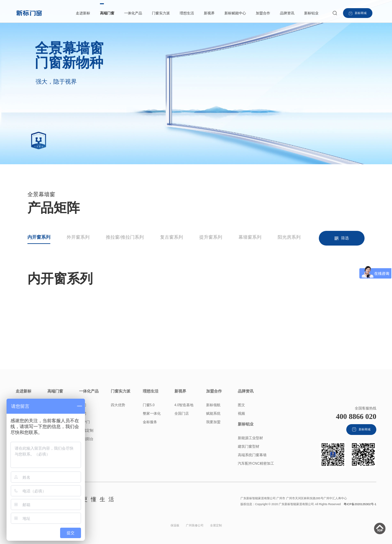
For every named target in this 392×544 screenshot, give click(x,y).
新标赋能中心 (235, 13)
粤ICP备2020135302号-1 (360, 504)
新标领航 (213, 405)
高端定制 (86, 430)
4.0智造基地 (184, 405)
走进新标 (83, 13)
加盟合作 (263, 13)
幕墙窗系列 (250, 237)
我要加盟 (213, 422)
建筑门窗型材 (249, 446)
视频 (241, 413)
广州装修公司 (195, 525)
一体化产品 (133, 13)
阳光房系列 (289, 237)
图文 (241, 405)
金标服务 (150, 422)
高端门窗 (107, 13)
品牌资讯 (287, 13)
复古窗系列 (171, 237)
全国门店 (182, 413)
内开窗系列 (39, 237)
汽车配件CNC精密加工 (256, 463)
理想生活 (187, 13)
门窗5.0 (149, 405)
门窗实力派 (161, 13)
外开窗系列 (78, 237)
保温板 (175, 525)
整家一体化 (152, 413)
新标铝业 (311, 13)
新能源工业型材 (250, 438)
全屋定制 (216, 525)
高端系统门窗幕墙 (252, 455)
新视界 (209, 13)
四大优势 (118, 405)
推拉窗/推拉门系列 (125, 237)
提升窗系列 (211, 237)
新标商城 (357, 13)
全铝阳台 (86, 439)
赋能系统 (213, 413)
